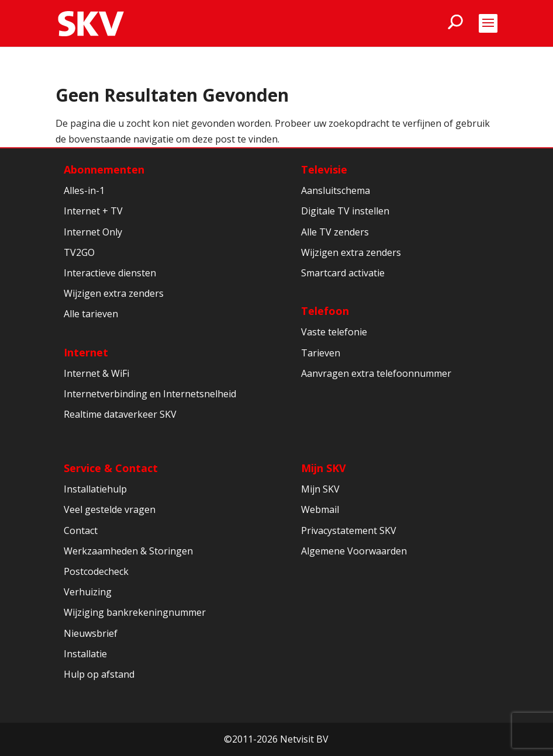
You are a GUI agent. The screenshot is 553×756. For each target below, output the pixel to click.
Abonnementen (104, 169)
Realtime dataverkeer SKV (120, 414)
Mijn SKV (324, 468)
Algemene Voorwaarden (354, 551)
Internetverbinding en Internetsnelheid (150, 394)
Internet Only (93, 232)
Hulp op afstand (99, 674)
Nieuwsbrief (91, 633)
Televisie (324, 169)
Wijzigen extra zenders (114, 293)
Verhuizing (88, 592)
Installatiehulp (95, 489)
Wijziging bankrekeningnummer (135, 612)
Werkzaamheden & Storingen (128, 551)
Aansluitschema (336, 190)
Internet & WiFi (96, 373)
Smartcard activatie (343, 273)
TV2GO (79, 252)
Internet (86, 352)
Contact (81, 530)
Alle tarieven (91, 314)
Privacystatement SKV (349, 530)
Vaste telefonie (334, 332)
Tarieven (321, 353)
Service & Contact (111, 468)
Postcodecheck (96, 571)
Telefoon (325, 311)
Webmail (320, 509)
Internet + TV (93, 211)
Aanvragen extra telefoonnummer (376, 373)
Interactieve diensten (110, 273)
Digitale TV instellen (345, 211)
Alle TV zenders (335, 232)
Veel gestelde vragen (110, 509)
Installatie (85, 654)
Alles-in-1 (84, 190)
